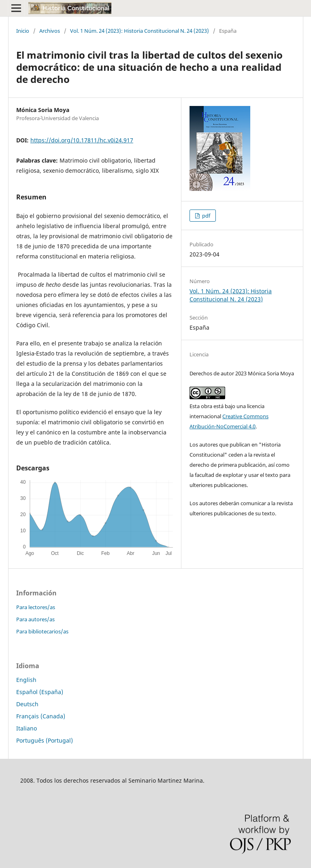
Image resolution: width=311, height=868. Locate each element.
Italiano (27, 728)
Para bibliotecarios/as (42, 631)
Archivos (50, 31)
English (26, 680)
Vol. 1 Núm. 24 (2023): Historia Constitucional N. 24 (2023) (140, 31)
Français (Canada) (41, 716)
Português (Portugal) (45, 740)
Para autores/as (35, 619)
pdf (206, 216)
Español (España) (40, 692)
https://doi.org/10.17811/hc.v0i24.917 (82, 140)
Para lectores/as (36, 607)
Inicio (23, 31)
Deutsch (27, 704)
